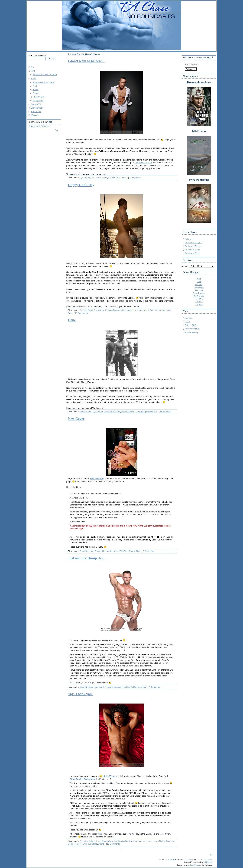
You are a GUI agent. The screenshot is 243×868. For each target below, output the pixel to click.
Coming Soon (37, 108)
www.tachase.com (143, 163)
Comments (192, 329)
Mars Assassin (128, 412)
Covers (98, 551)
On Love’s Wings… (194, 242)
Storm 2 (199, 302)
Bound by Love (87, 551)
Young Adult (38, 100)
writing (137, 551)
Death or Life (86, 412)
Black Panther (199, 293)
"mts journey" (189, 859)
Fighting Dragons (113, 310)
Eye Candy (85, 178)
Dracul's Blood (86, 310)
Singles (36, 93)
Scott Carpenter (196, 865)
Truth (199, 282)
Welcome (35, 115)
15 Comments (81, 313)
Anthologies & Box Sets (43, 82)
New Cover (76, 419)
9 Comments (165, 412)
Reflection (199, 287)
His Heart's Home (99, 178)
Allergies (84, 841)
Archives (185, 266)
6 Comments (149, 551)
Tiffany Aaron (39, 97)
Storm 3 (199, 305)
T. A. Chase (170, 859)
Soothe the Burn (147, 310)
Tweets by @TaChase (39, 126)
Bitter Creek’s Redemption (83, 779)
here (100, 834)
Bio (32, 67)
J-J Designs (208, 862)
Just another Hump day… (87, 558)
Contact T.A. (36, 104)
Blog (33, 71)
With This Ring (126, 551)
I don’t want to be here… (87, 61)
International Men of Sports (45, 74)
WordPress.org (192, 332)
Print (35, 86)
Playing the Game (89, 844)
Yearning (199, 285)
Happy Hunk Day (81, 185)
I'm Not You (199, 296)
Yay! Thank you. (80, 694)
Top (56, 130)
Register (189, 318)
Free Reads (36, 112)
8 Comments (135, 178)
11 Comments (113, 844)
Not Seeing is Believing (146, 412)
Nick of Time (109, 776)
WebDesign (208, 859)
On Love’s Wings (193, 250)
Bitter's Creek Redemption (101, 841)
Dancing (199, 290)
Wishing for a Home (117, 178)
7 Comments (154, 687)
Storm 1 (199, 299)
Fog (199, 279)
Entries (190, 325)
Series (36, 90)
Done (72, 320)
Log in (188, 321)
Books (34, 78)
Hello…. (188, 239)
